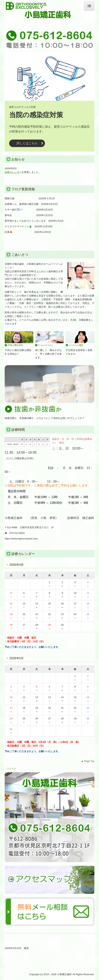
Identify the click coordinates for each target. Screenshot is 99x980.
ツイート (11, 768)
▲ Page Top (88, 761)
